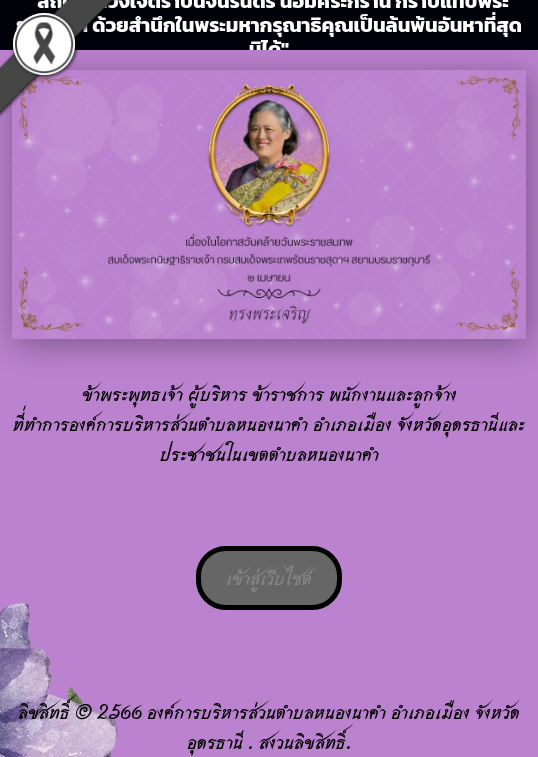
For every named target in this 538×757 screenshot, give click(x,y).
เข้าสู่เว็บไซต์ (269, 578)
